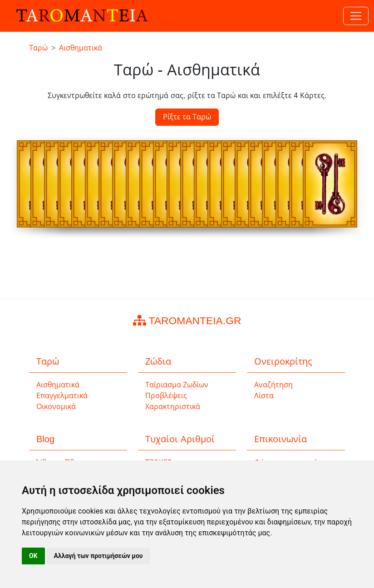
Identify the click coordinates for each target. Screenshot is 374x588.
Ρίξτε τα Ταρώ (187, 117)
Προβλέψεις (166, 396)
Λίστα (264, 396)
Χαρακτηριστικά (173, 407)
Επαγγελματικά (62, 396)
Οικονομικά (56, 407)
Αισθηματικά (58, 385)
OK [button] (33, 556)
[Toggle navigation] (356, 16)
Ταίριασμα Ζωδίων (177, 385)
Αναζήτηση (273, 385)
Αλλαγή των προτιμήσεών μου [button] (98, 556)
